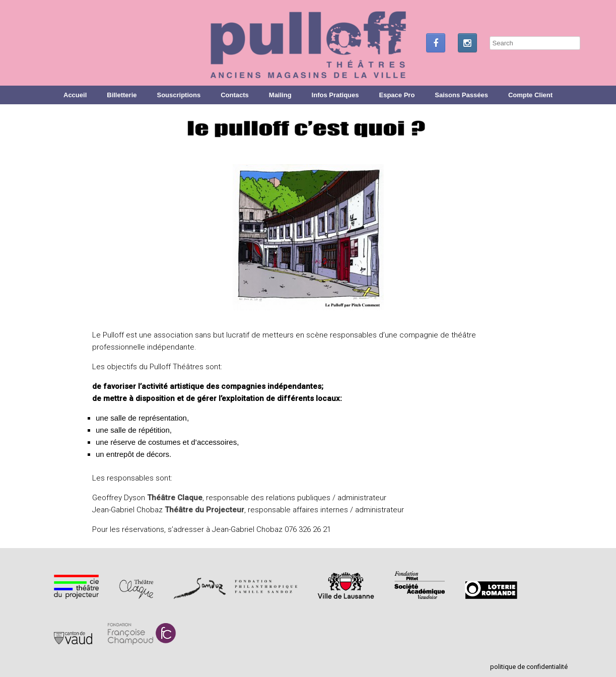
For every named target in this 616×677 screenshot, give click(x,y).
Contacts (235, 95)
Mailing (280, 95)
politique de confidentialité (529, 667)
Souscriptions (179, 95)
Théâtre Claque (175, 498)
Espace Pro (397, 95)
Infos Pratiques (335, 95)
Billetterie (122, 95)
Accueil (75, 95)
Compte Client (530, 95)
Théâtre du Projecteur (204, 510)
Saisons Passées (461, 95)
